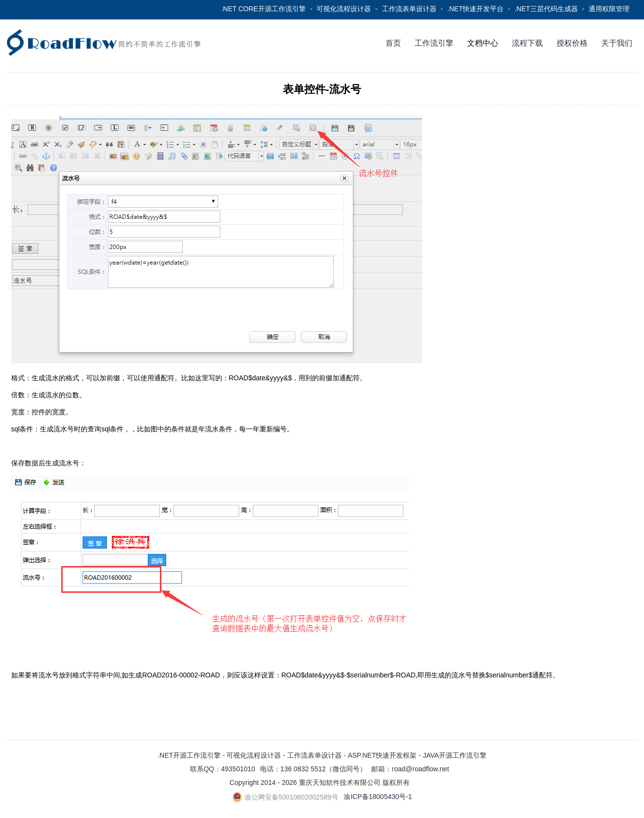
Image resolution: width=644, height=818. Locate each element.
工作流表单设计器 (409, 9)
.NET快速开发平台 (475, 9)
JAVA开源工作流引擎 (455, 755)
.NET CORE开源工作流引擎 (263, 9)
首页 (393, 43)
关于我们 (617, 43)
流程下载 (527, 43)
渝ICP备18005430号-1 (378, 797)
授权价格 (572, 43)
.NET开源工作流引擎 (189, 755)
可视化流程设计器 (344, 9)
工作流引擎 (434, 43)
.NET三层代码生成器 (546, 9)
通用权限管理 (609, 9)
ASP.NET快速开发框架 (382, 755)
